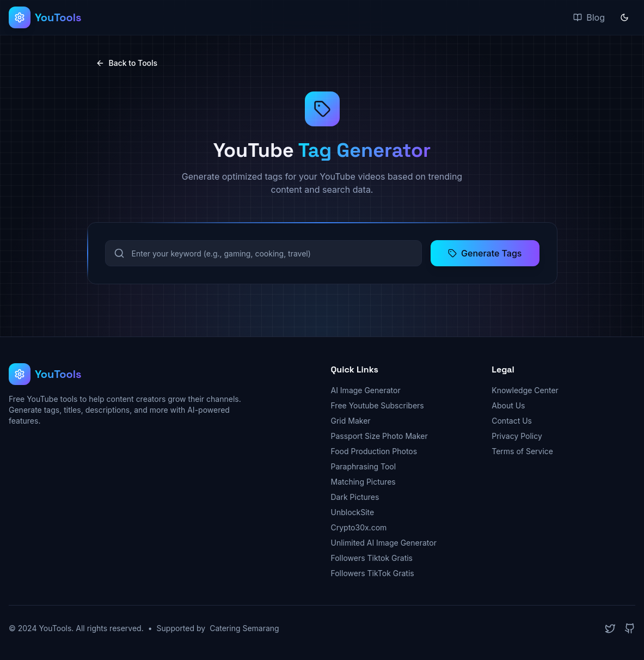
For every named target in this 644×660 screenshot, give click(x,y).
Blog (589, 17)
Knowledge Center (525, 390)
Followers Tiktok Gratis (372, 558)
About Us (508, 405)
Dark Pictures (355, 497)
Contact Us (512, 421)
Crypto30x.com (359, 527)
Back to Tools (127, 63)
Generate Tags (485, 253)
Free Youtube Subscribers (378, 405)
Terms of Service (522, 451)
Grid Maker (351, 421)
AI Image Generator (366, 390)
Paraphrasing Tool (364, 466)
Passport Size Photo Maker (379, 436)
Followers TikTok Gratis (373, 573)
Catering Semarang (244, 628)
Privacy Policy (517, 436)
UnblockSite (353, 512)
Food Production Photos (374, 451)
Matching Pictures (363, 482)
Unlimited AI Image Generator (384, 543)
